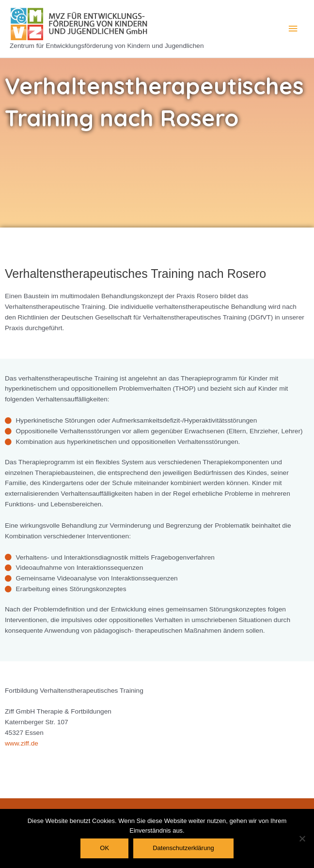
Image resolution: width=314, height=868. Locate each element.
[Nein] (302, 838)
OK (104, 848)
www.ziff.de (22, 743)
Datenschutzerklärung (183, 848)
